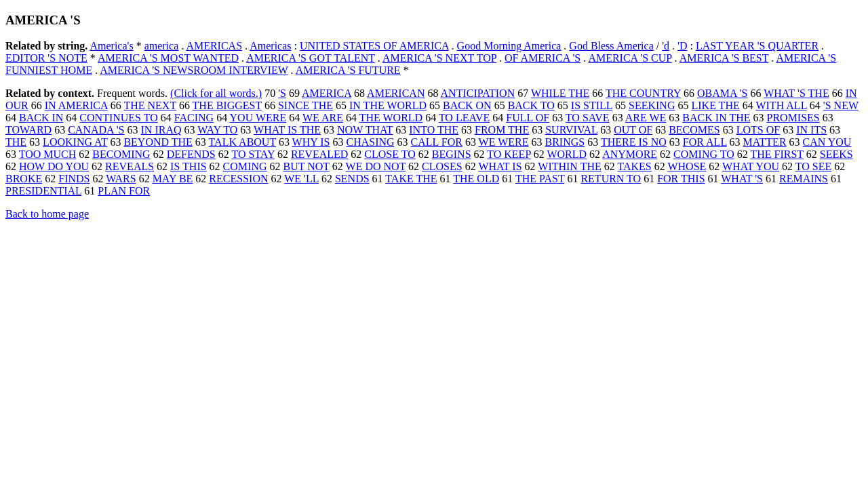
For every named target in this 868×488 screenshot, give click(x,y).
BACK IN (41, 118)
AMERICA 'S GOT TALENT (311, 58)
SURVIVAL (571, 130)
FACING (194, 118)
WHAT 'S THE (796, 93)
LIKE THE (715, 105)
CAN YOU (827, 142)
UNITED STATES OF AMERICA (374, 46)
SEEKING (652, 105)
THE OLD (476, 179)
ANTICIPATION (478, 93)
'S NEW (841, 105)
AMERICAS (214, 46)
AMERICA (327, 93)
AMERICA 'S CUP (630, 58)
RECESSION (238, 179)
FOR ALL (705, 142)
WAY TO (217, 130)
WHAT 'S (742, 179)
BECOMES (694, 130)
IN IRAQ (161, 130)
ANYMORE (630, 154)
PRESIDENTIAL (43, 191)
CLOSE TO (390, 154)
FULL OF (528, 118)
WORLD (567, 154)
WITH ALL (781, 105)
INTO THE (434, 130)
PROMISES (793, 118)
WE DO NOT (376, 166)
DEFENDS (191, 154)
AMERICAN (396, 93)
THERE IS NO (634, 142)
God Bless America (611, 46)
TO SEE (813, 166)
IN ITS (811, 130)
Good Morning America (509, 46)
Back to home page (47, 214)
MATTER (765, 142)
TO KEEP (509, 154)
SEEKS (836, 154)
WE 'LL (301, 179)
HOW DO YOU (54, 166)
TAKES (634, 166)
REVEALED (319, 154)
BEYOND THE (158, 142)
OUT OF (633, 130)
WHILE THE (560, 93)
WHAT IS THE (287, 130)
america (162, 46)
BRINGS (565, 142)
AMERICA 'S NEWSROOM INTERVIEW (194, 70)
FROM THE (502, 130)
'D (682, 46)
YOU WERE (258, 118)
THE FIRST (776, 154)
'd (666, 46)
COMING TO (704, 154)
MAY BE (173, 179)
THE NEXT (150, 105)
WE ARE (323, 118)
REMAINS (804, 179)
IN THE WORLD (388, 105)
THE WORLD (391, 118)
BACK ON (467, 105)
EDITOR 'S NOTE (46, 58)
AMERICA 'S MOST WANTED (168, 58)
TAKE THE (411, 179)
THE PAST (540, 179)
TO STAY (253, 154)
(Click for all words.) (216, 93)
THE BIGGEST (227, 105)
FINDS (74, 179)
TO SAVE (588, 118)
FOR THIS (681, 179)
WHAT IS (500, 166)
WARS (121, 179)
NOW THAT (365, 130)
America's (111, 46)
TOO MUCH (48, 154)
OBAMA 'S (722, 93)
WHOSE (687, 166)
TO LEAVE (464, 118)
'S (282, 93)
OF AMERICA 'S (542, 58)
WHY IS (311, 142)
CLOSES (442, 166)
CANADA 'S (96, 130)
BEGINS (452, 154)
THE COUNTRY (643, 93)
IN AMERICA (76, 105)
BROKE (24, 179)
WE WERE (504, 142)
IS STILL (592, 105)
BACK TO (531, 105)
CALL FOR (437, 142)
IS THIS (189, 166)
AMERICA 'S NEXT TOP (439, 58)
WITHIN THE (569, 166)
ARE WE (646, 118)
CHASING (370, 142)
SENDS (352, 179)
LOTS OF (758, 130)
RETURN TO (611, 179)
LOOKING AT (75, 142)
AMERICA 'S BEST (724, 58)
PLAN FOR (124, 191)
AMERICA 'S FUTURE (348, 70)
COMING (245, 166)
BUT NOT (307, 166)
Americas (270, 46)
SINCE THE (305, 105)
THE (16, 142)
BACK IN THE (716, 118)
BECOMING (121, 154)
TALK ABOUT (242, 142)
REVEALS (130, 166)
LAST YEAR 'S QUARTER (757, 46)
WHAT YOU (751, 166)
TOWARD (28, 130)
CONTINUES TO (118, 118)
